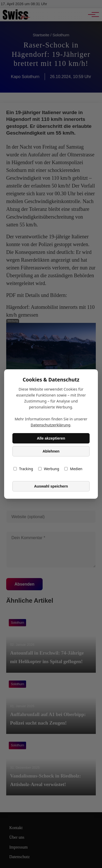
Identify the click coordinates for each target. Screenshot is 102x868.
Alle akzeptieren (51, 438)
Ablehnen (51, 451)
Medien (73, 469)
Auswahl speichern (51, 486)
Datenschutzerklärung (51, 425)
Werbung (49, 469)
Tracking (23, 469)
